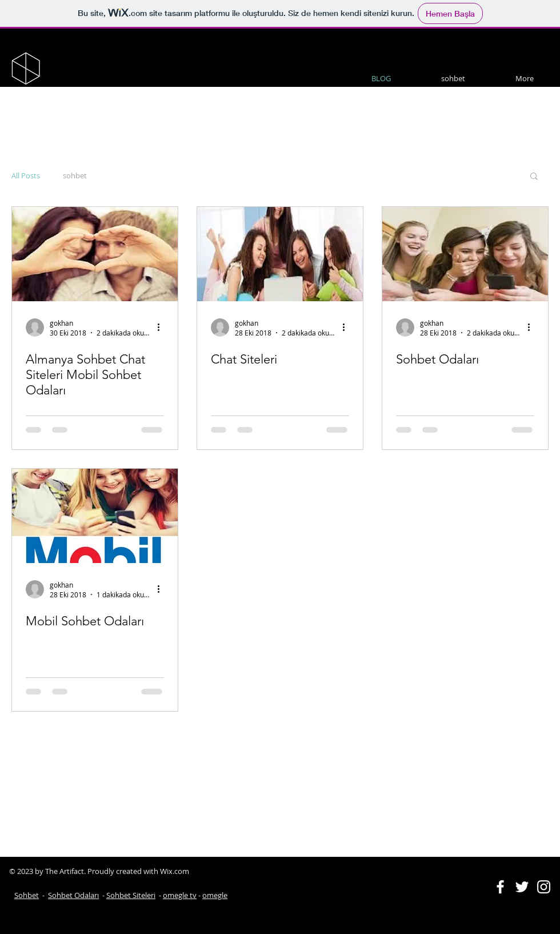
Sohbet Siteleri (131, 895)
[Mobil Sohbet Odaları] (95, 516)
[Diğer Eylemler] (162, 328)
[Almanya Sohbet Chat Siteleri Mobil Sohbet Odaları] (95, 254)
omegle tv (180, 895)
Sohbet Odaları (73, 895)
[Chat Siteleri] (280, 254)
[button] (534, 177)
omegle (215, 895)
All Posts (26, 175)
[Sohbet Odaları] (465, 254)
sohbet (75, 175)
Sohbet (27, 895)
